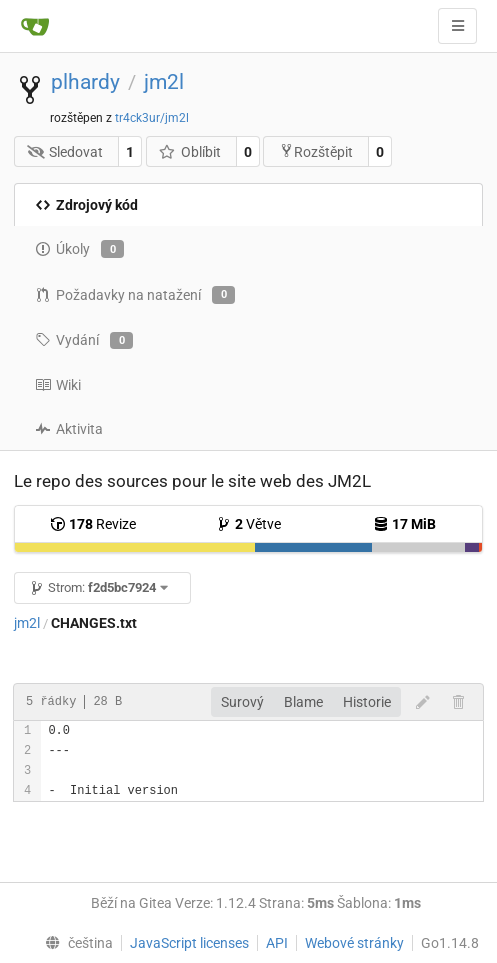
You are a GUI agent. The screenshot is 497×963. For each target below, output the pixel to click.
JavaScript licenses (189, 943)
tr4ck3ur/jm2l (152, 118)
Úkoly (79, 249)
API (277, 943)
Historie (367, 702)
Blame (303, 702)
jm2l (164, 82)
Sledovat (65, 152)
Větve (248, 524)
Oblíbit (189, 152)
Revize (93, 524)
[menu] (75, 943)
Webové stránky (354, 943)
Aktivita (69, 429)
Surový (242, 702)
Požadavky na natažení (135, 295)
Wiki (58, 385)
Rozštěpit (316, 151)
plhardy (85, 82)
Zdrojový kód (86, 205)
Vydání (84, 341)
